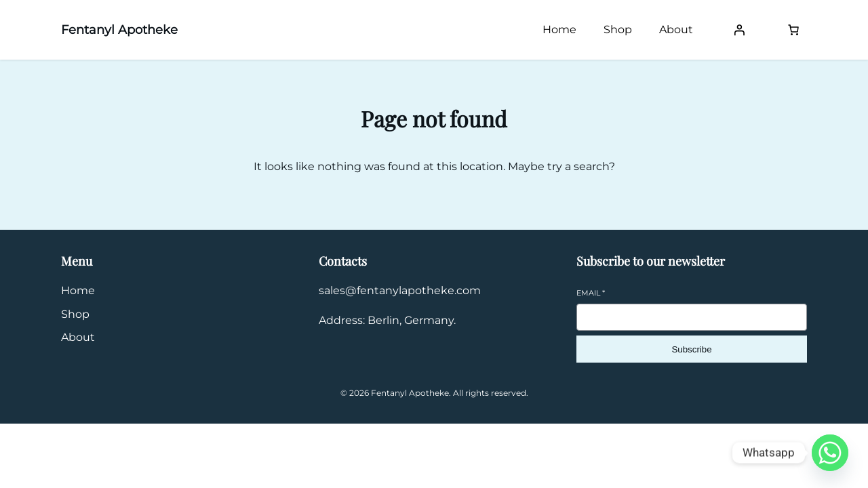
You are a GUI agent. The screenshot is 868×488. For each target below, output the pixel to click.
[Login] (739, 30)
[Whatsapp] (830, 453)
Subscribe (691, 349)
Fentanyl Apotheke (119, 30)
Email (591, 293)
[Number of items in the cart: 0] (793, 30)
